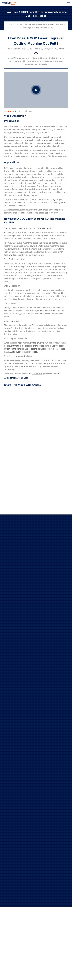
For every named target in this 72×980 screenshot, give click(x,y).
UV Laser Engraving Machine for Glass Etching (33, 678)
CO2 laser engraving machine (17, 168)
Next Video (52, 426)
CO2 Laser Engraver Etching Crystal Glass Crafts (34, 524)
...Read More (10, 378)
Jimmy (46, 49)
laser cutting (38, 374)
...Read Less (22, 378)
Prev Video (20, 429)
